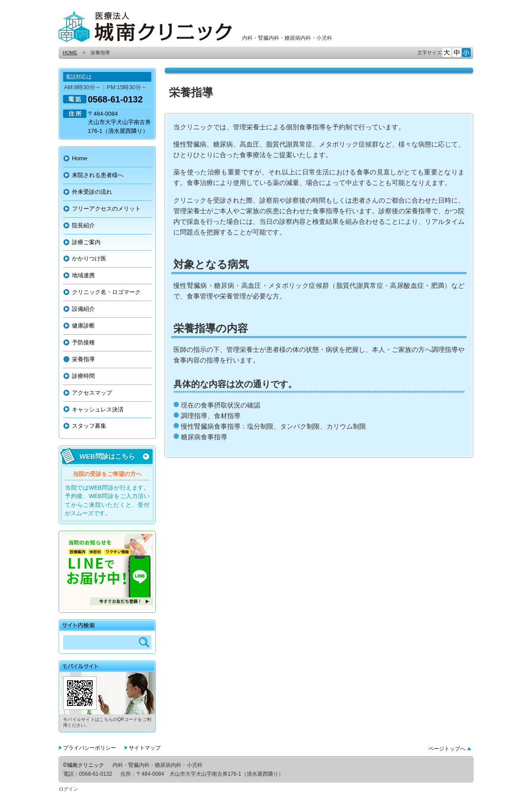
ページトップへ (447, 749)
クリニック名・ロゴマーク (106, 292)
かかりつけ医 (89, 258)
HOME (70, 53)
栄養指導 (83, 359)
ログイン (68, 789)
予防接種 (83, 342)
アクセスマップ (92, 393)
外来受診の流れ (92, 192)
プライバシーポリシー (90, 748)
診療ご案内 (86, 242)
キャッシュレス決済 (98, 409)
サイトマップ (145, 748)
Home (80, 158)
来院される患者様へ (98, 175)
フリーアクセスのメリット (106, 209)
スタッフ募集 (89, 426)
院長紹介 (83, 225)
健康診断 (83, 326)
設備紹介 (83, 309)
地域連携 (83, 275)
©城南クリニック (84, 765)
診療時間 (83, 376)
